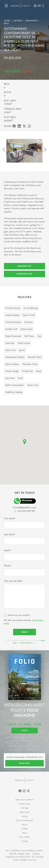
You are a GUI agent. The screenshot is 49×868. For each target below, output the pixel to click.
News (24, 833)
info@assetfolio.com (24, 508)
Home (7, 21)
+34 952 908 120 (25, 511)
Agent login (24, 812)
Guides (24, 841)
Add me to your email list (19, 615)
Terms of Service (26, 643)
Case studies (24, 837)
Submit (24, 632)
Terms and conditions (24, 800)
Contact (24, 829)
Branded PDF (24, 266)
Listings (18, 21)
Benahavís (32, 21)
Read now (25, 763)
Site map (25, 808)
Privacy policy (25, 804)
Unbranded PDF (24, 274)
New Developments (24, 820)
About (25, 825)
